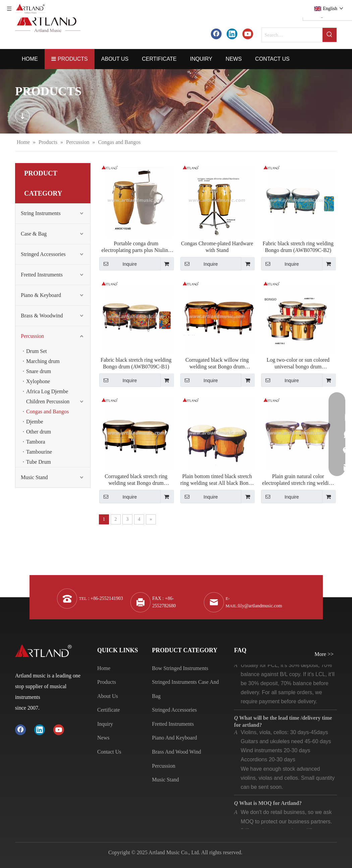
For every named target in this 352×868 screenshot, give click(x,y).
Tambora (36, 442)
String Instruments (41, 213)
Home (104, 668)
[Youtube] (248, 34)
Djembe (35, 422)
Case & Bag (34, 234)
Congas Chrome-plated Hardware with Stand (217, 247)
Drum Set (37, 351)
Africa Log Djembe (47, 391)
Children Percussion (48, 401)
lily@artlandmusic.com (260, 606)
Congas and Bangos (47, 412)
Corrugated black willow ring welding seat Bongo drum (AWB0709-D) (217, 364)
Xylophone (38, 381)
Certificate (109, 710)
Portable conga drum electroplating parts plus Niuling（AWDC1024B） (136, 247)
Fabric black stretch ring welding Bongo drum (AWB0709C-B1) (136, 363)
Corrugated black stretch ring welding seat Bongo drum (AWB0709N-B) (136, 480)
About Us (108, 696)
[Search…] (292, 35)
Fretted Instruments (42, 275)
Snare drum (39, 371)
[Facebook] (216, 34)
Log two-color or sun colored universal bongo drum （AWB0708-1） (298, 364)
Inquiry (105, 724)
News (103, 738)
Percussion (32, 336)
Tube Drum (39, 462)
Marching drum (43, 361)
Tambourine (39, 452)
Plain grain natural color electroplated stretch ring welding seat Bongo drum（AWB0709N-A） (298, 480)
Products (107, 682)
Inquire (118, 264)
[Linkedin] (232, 34)
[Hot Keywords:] (330, 35)
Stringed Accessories (43, 254)
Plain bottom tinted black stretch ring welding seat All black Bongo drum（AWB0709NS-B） (217, 480)
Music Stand (34, 477)
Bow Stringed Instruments (180, 668)
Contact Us (109, 752)
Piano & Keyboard (41, 295)
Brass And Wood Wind (176, 752)
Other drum (39, 432)
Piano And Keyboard (174, 738)
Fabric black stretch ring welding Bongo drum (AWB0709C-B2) (298, 247)
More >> (324, 654)
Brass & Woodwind (42, 316)
